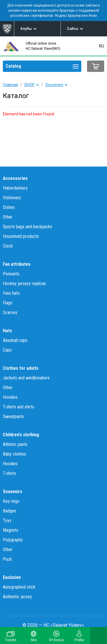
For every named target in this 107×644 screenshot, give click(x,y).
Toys (7, 521)
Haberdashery (15, 188)
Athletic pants (15, 444)
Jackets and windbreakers (26, 378)
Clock (8, 246)
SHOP (30, 85)
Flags (8, 303)
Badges (10, 511)
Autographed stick (19, 587)
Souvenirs (54, 85)
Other (8, 217)
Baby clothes (14, 454)
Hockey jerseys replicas (24, 283)
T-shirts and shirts (19, 407)
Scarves (10, 312)
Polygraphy (13, 540)
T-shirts (9, 473)
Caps (7, 350)
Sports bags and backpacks (28, 227)
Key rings (11, 501)
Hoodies (10, 397)
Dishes (9, 207)
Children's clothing (21, 435)
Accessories (15, 178)
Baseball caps (15, 340)
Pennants (11, 274)
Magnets (11, 530)
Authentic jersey (17, 597)
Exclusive (12, 577)
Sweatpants (13, 416)
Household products (21, 236)
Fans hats (11, 293)
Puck (7, 559)
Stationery (12, 198)
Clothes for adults (21, 368)
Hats (7, 331)
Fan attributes (17, 264)
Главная (10, 85)
